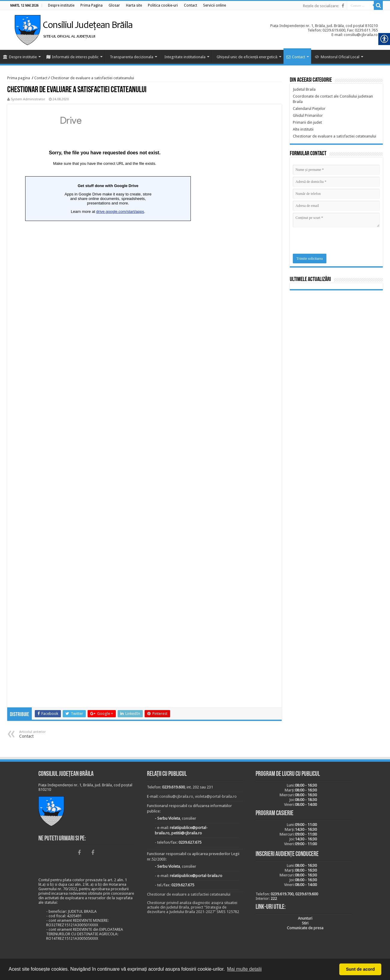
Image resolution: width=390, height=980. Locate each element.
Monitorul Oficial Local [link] (337, 57)
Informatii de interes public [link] (73, 57)
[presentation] (338, 242)
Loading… (105, 406)
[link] (61, 5)
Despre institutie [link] (20, 57)
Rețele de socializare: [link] (321, 6)
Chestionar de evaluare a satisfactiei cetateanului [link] (92, 78)
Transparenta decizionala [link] (132, 57)
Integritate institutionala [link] (185, 57)
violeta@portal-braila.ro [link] (216, 796)
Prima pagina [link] (19, 78)
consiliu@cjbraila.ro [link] (176, 796)
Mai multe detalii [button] (244, 969)
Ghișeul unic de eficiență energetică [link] (247, 57)
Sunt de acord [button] (360, 969)
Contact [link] (296, 57)
